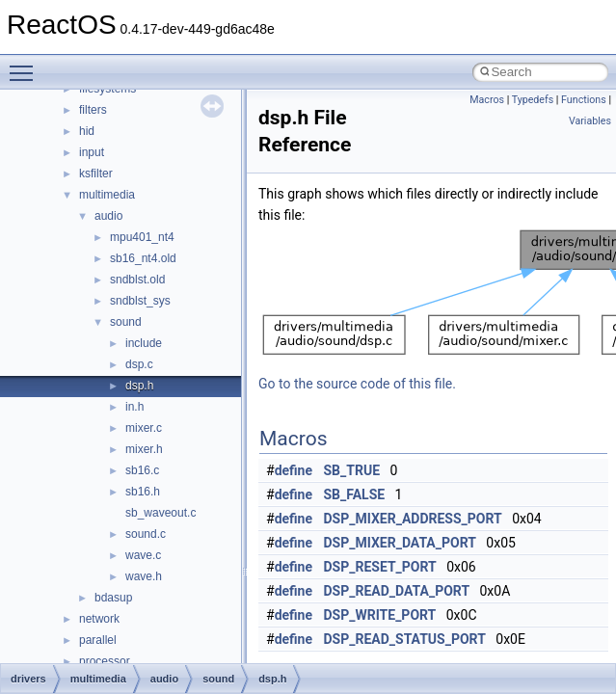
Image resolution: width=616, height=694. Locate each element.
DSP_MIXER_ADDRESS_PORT (413, 519)
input (92, 152)
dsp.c (139, 364)
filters (93, 110)
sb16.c (142, 470)
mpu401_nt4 (142, 237)
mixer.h (144, 449)
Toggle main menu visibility (26, 65)
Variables (590, 121)
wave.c (143, 555)
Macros (487, 100)
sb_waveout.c (161, 513)
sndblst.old (137, 280)
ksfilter (96, 173)
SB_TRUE (352, 470)
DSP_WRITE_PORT (380, 615)
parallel (98, 640)
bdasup (113, 598)
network (99, 619)
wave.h (144, 576)
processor (105, 661)
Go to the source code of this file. (357, 384)
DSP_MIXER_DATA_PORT (400, 543)
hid (87, 131)
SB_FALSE (355, 494)
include (144, 343)
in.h (134, 407)
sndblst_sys (140, 301)
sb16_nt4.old (143, 258)
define (294, 470)
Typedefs (533, 100)
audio (108, 216)
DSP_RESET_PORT (380, 567)
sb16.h (143, 492)
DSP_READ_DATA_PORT (397, 591)
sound (126, 322)
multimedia (107, 195)
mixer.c (144, 428)
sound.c (146, 534)
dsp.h (139, 386)
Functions (584, 100)
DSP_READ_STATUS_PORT (405, 639)
